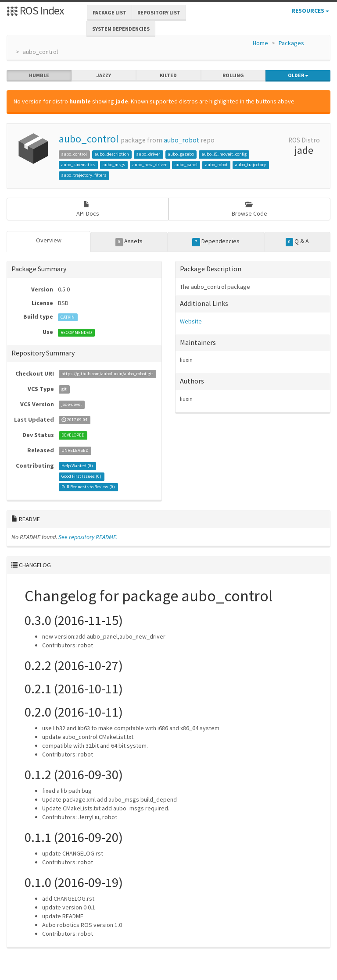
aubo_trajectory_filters (84, 175)
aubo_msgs (114, 165)
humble (39, 75)
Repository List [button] (159, 12)
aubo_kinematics (78, 165)
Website (191, 321)
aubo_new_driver (150, 165)
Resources (310, 11)
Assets (129, 241)
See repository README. (88, 537)
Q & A (298, 241)
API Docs (88, 209)
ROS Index (35, 10)
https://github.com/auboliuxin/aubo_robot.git (107, 374)
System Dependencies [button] (121, 29)
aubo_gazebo (181, 154)
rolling (233, 75)
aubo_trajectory (251, 165)
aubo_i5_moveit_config (224, 154)
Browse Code (249, 209)
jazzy (104, 75)
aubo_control (89, 139)
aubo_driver (148, 154)
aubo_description (112, 154)
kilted (168, 75)
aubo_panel (186, 165)
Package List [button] (109, 12)
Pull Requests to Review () (88, 487)
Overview (49, 240)
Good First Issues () (81, 477)
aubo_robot (181, 140)
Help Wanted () (77, 466)
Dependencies (216, 241)
